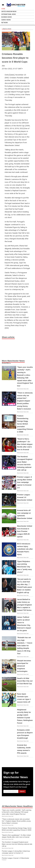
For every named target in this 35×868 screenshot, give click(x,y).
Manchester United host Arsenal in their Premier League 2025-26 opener (25, 531)
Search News (6, 20)
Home (3, 9)
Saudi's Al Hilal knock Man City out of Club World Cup (25, 681)
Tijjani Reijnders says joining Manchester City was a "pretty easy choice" (24, 567)
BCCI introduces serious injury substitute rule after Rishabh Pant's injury (25, 549)
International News (9, 14)
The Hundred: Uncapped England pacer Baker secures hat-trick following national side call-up (17, 844)
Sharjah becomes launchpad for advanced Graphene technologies (24, 666)
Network (5, 23)
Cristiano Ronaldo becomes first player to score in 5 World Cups (15, 58)
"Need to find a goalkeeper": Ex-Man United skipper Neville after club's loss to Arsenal (25, 444)
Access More (6, 363)
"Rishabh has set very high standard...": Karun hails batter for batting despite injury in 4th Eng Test (25, 646)
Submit (22, 791)
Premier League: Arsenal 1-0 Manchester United (25, 497)
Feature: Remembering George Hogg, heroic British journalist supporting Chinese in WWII (25, 424)
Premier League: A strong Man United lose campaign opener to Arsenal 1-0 (24, 482)
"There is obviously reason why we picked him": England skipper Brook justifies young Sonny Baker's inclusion (25, 401)
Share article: (8, 337)
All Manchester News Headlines (17, 806)
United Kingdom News (9, 11)
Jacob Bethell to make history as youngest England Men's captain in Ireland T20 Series (24, 605)
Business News (7, 17)
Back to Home (7, 29)
